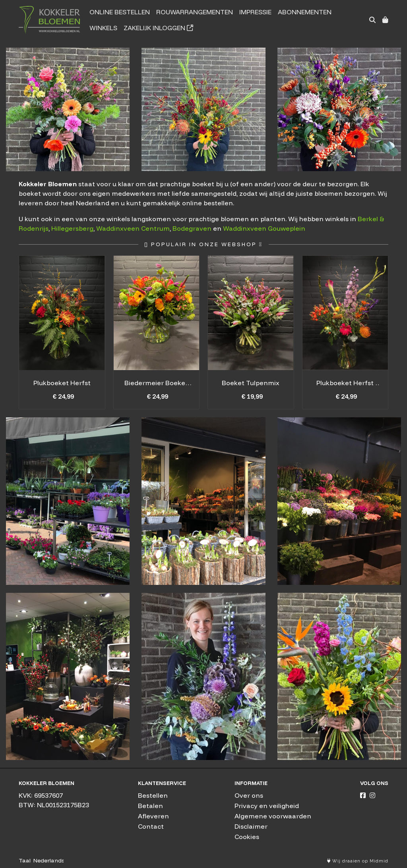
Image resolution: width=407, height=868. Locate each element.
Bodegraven (192, 228)
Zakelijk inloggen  (158, 28)
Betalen (150, 806)
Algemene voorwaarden (273, 816)
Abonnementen (305, 12)
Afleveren (153, 816)
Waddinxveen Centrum (133, 228)
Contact (151, 826)
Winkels (103, 28)
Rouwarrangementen (195, 12)
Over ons (249, 795)
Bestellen (153, 795)
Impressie (255, 12)
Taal (25, 860)
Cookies (247, 837)
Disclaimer (251, 826)
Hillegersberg (72, 228)
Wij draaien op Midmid (358, 861)
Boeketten (203, 676)
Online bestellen (120, 12)
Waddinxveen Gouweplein (264, 228)
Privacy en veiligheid (267, 806)
